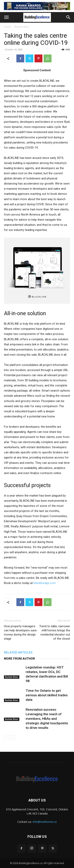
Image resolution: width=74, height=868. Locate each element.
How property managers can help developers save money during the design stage (20, 632)
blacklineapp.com (45, 583)
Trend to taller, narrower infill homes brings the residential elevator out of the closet (55, 632)
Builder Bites (22, 27)
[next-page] (13, 738)
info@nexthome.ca (45, 822)
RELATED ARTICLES (18, 652)
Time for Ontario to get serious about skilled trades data (47, 695)
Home (7, 27)
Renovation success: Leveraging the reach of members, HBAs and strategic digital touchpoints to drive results (47, 719)
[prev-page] (6, 738)
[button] (6, 17)
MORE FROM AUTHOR (19, 659)
